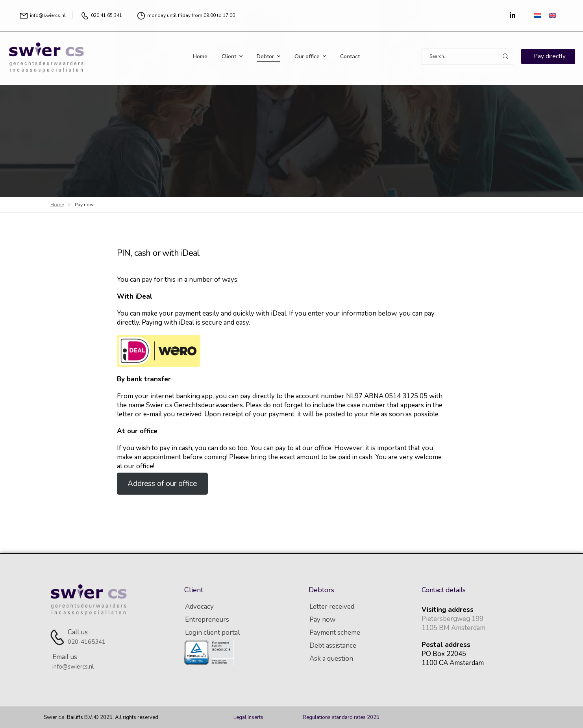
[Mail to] (43, 16)
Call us (78, 632)
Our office (307, 56)
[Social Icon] (513, 15)
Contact (350, 56)
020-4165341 (87, 642)
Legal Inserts (248, 717)
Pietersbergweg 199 (453, 619)
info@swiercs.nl (73, 667)
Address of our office (162, 484)
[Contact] (59, 637)
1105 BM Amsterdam (453, 628)
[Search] (460, 56)
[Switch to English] (553, 15)
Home (200, 56)
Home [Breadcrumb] (57, 205)
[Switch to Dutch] (538, 15)
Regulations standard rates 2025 (341, 717)
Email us (65, 657)
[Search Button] (505, 56)
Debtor (265, 56)
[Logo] (47, 56)
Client (229, 56)
